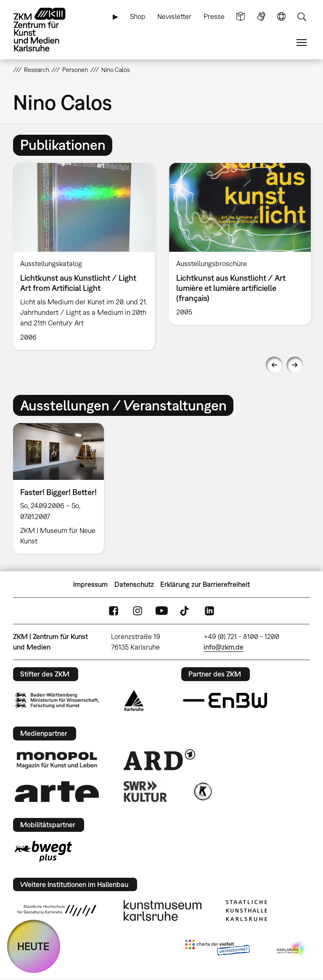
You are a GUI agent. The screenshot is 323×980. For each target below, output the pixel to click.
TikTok (185, 611)
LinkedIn (209, 611)
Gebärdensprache (261, 17)
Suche (302, 17)
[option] (84, 256)
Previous (274, 365)
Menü (302, 43)
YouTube (161, 611)
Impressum (90, 584)
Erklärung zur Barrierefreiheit (205, 584)
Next (295, 365)
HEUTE (33, 946)
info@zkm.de (224, 647)
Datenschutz (134, 584)
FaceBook (114, 611)
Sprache (281, 17)
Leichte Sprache (241, 17)
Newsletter (174, 16)
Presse (214, 16)
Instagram (138, 611)
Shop (138, 16)
